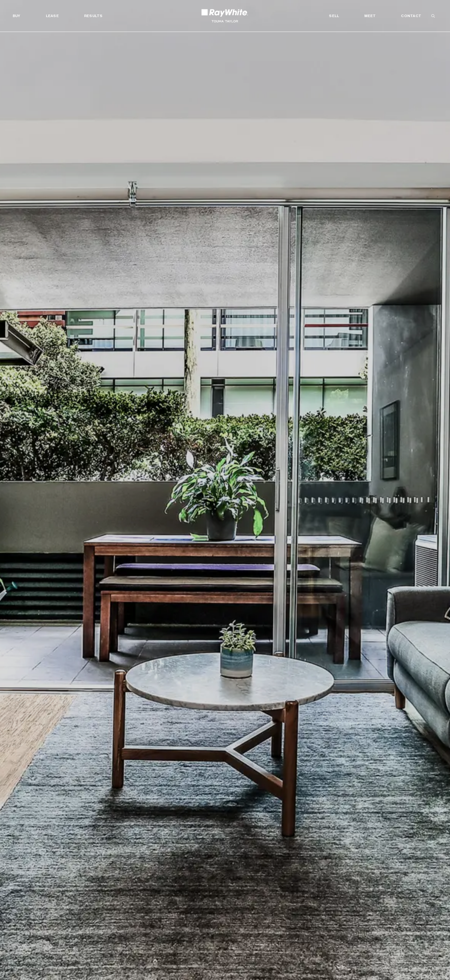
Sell (334, 16)
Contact (411, 16)
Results (93, 16)
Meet (370, 16)
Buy (17, 16)
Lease (52, 16)
